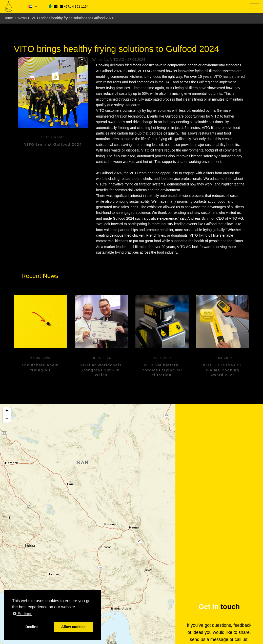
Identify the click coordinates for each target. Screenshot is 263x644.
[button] (7, 411)
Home (8, 18)
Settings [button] (23, 614)
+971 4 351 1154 (74, 6)
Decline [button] (32, 627)
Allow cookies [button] (73, 627)
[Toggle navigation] (255, 6)
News (22, 18)
